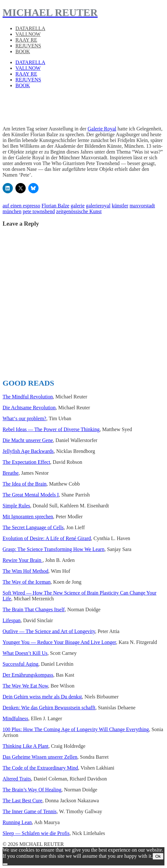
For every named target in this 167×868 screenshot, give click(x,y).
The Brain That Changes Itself (34, 609)
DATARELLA (30, 28)
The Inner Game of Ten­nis (30, 811)
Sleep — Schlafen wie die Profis (36, 833)
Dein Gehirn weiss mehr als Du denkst (42, 697)
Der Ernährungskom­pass (28, 675)
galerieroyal (98, 206)
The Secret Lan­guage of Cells (33, 527)
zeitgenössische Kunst (79, 211)
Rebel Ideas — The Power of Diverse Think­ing (51, 429)
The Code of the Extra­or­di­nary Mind (40, 768)
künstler (120, 206)
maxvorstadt (142, 206)
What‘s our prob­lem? (24, 418)
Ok (158, 856)
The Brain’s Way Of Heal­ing (32, 790)
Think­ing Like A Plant (26, 746)
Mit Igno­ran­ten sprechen (28, 517)
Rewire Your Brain (22, 560)
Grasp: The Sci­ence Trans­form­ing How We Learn (53, 549)
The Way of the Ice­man (26, 582)
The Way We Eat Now (25, 686)
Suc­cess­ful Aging (21, 664)
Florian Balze (55, 206)
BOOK (23, 51)
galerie (78, 206)
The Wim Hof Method (26, 571)
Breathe (11, 473)
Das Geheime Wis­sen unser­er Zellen (40, 757)
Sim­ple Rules (16, 506)
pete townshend (39, 211)
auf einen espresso (21, 206)
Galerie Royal (102, 129)
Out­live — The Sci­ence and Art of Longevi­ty (49, 631)
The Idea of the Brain (25, 484)
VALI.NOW (28, 34)
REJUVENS (28, 46)
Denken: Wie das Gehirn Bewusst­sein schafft (49, 708)
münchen (12, 211)
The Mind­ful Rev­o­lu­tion (28, 397)
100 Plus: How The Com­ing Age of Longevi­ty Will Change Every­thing (76, 729)
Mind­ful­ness (15, 718)
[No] (5, 864)
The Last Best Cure (22, 801)
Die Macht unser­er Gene (28, 440)
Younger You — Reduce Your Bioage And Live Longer (59, 642)
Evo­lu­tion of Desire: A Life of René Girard (47, 538)
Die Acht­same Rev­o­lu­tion (29, 408)
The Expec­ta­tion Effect (26, 462)
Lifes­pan (12, 620)
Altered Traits (17, 779)
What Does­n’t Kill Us (25, 653)
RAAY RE (26, 40)
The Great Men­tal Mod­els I (31, 495)
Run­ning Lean (17, 822)
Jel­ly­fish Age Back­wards (28, 451)
